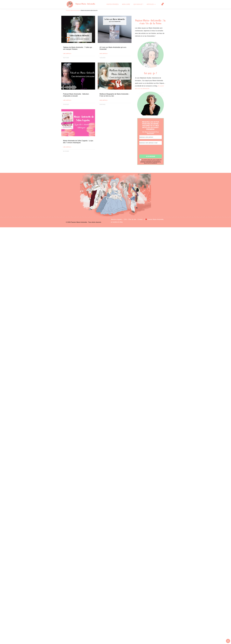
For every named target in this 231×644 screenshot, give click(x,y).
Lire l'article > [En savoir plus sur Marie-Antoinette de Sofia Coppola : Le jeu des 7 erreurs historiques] (67, 147)
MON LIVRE (126, 4)
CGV (125, 219)
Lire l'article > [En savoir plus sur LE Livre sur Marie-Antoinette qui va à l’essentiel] (104, 54)
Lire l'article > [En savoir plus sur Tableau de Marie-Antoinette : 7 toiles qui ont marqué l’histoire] (67, 54)
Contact (140, 219)
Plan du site (132, 219)
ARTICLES (151, 4)
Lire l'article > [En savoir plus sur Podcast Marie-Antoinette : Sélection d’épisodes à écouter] (67, 100)
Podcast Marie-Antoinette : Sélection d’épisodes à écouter (76, 95)
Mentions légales (116, 219)
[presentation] (153, 151)
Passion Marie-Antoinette (85, 4)
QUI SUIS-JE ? (138, 4)
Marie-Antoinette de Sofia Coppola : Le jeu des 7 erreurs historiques (78, 142)
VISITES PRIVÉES (112, 4)
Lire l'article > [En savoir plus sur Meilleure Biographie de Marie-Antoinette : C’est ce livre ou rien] (104, 100)
